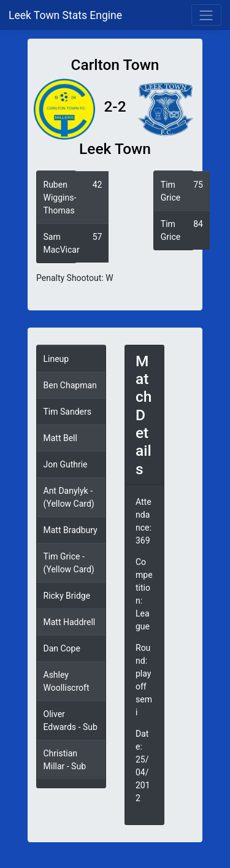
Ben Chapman (70, 385)
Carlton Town (115, 65)
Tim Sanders (67, 412)
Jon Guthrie (66, 464)
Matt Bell (60, 438)
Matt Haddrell (70, 622)
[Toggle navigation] (206, 15)
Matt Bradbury (71, 530)
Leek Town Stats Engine (67, 15)
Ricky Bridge (67, 596)
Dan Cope (62, 648)
